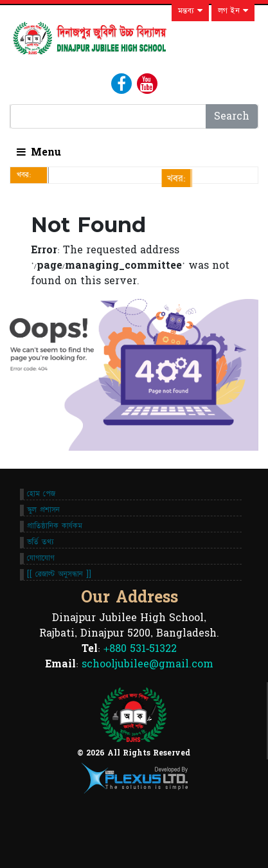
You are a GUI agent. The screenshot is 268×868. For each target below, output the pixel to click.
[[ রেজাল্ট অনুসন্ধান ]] (59, 574)
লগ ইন (233, 11)
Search (232, 116)
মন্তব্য (190, 11)
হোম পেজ (41, 494)
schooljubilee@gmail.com (147, 664)
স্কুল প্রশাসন (43, 510)
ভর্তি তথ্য (40, 542)
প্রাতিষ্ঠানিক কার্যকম (55, 526)
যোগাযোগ (41, 558)
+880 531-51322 (140, 649)
